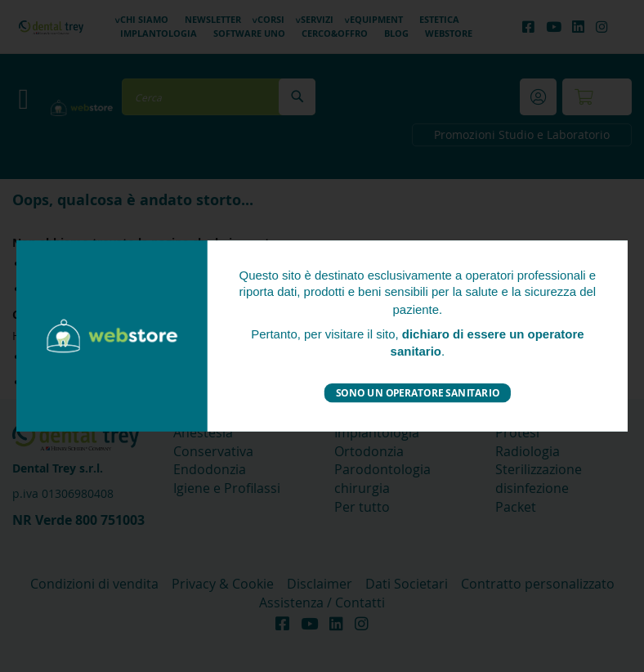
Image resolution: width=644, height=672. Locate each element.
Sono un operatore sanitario (418, 392)
